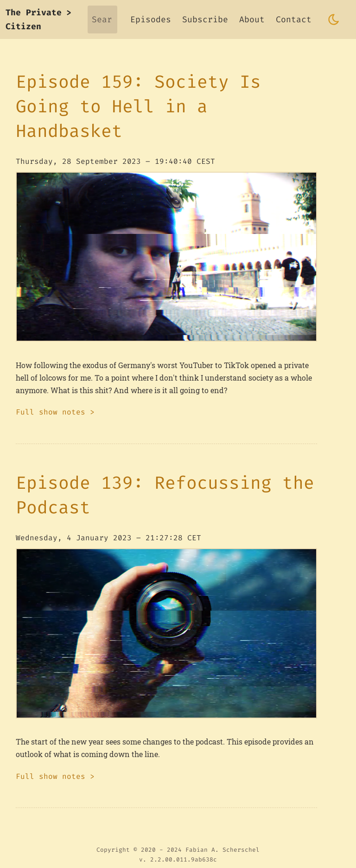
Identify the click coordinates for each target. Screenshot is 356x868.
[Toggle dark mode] (334, 19)
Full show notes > (55, 412)
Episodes (151, 19)
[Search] (102, 19)
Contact (294, 19)
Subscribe (205, 19)
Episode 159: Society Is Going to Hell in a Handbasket (138, 106)
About (252, 19)
